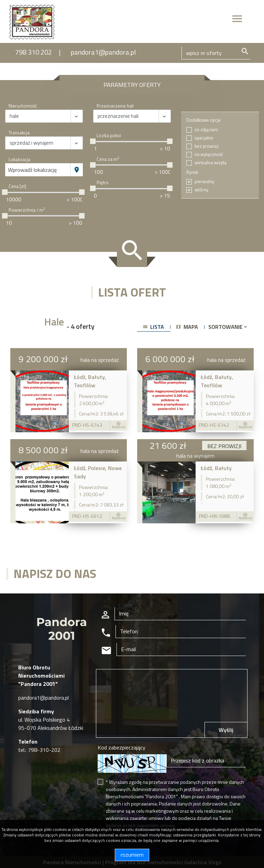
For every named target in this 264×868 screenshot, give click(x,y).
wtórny (201, 190)
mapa (187, 327)
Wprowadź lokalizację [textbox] (32, 170)
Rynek (192, 172)
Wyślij (226, 730)
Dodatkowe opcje (203, 120)
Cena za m (108, 159)
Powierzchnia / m (27, 210)
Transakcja (19, 133)
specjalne (204, 138)
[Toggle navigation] (237, 20)
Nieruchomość (23, 106)
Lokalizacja (19, 160)
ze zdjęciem (206, 130)
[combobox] (38, 170)
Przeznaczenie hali (115, 106)
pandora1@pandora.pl (103, 52)
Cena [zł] (17, 186)
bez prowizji (207, 146)
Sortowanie (228, 327)
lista (154, 327)
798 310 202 (34, 52)
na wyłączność (209, 154)
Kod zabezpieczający (122, 747)
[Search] (216, 53)
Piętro (103, 183)
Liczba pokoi (109, 136)
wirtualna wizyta (211, 163)
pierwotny (204, 182)
